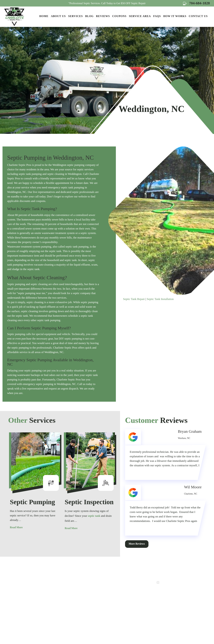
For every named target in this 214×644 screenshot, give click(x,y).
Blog (89, 16)
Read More (16, 527)
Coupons (119, 16)
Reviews (103, 16)
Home (44, 16)
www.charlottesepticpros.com (179, 583)
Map (172, 598)
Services (75, 16)
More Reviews (137, 544)
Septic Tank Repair (134, 299)
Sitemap (112, 605)
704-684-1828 (196, 3)
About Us (58, 16)
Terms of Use (114, 598)
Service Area (140, 16)
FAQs (157, 16)
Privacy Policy (115, 592)
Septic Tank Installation (160, 299)
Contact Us (198, 16)
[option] (36, 481)
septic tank (94, 516)
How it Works (175, 16)
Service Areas (115, 580)
